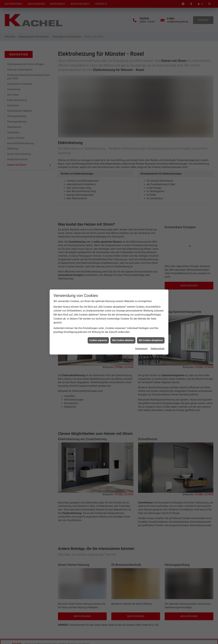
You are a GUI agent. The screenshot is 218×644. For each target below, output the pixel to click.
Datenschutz (158, 349)
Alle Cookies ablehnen (123, 340)
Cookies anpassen (98, 340)
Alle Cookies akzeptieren (151, 340)
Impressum (141, 349)
